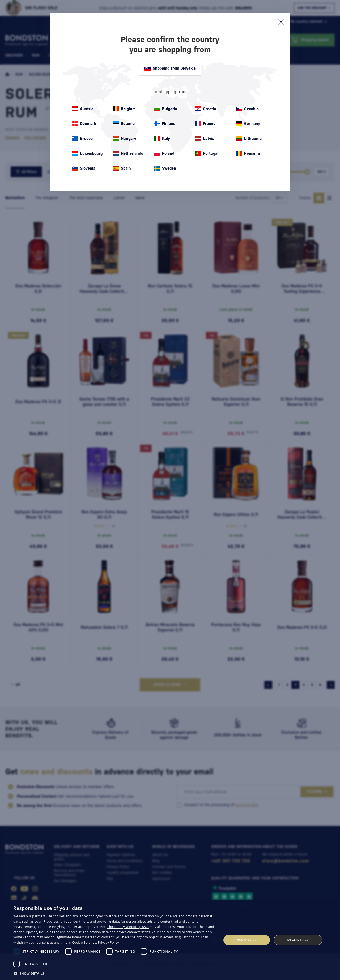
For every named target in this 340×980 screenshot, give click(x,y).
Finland (165, 124)
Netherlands (128, 153)
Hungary (124, 139)
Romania (248, 153)
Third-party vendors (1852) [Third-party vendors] (128, 927)
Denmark (84, 124)
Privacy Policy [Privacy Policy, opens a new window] (109, 942)
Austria (83, 109)
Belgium (124, 109)
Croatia (205, 109)
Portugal (207, 153)
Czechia (247, 109)
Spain (122, 168)
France (205, 124)
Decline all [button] (298, 940)
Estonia (124, 124)
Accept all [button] (247, 940)
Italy (162, 139)
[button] (114, 973)
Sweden (165, 168)
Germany (248, 124)
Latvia (205, 139)
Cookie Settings (84, 942)
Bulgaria (165, 109)
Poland (164, 153)
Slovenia (84, 168)
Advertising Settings (179, 937)
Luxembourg (87, 153)
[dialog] (170, 940)
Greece (82, 139)
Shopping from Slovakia (170, 68)
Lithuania (249, 139)
